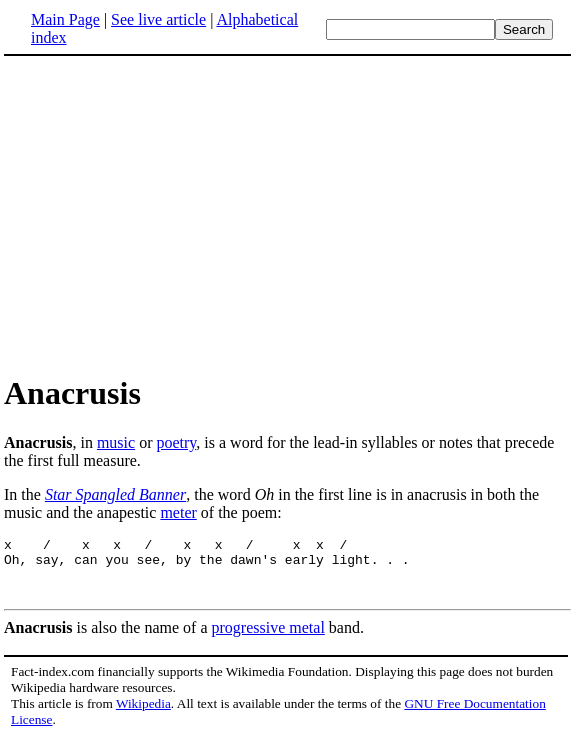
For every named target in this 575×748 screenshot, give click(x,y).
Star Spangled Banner (115, 494)
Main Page (65, 19)
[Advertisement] (288, 214)
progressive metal (268, 636)
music (116, 442)
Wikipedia (143, 712)
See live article (158, 19)
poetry (176, 442)
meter (178, 512)
